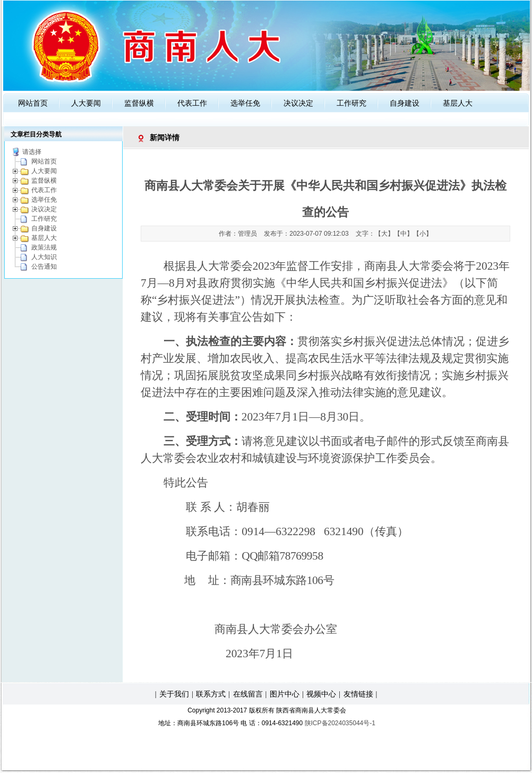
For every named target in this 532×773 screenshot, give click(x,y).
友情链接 (358, 694)
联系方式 (211, 694)
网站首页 (33, 103)
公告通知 (44, 267)
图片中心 (285, 694)
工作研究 (351, 103)
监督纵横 (139, 103)
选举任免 (245, 103)
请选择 (32, 152)
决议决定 (298, 103)
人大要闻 (86, 103)
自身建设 (405, 103)
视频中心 (321, 694)
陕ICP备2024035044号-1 (340, 723)
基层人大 (458, 103)
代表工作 (192, 103)
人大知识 (44, 257)
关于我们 (174, 694)
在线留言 (248, 694)
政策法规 (44, 247)
